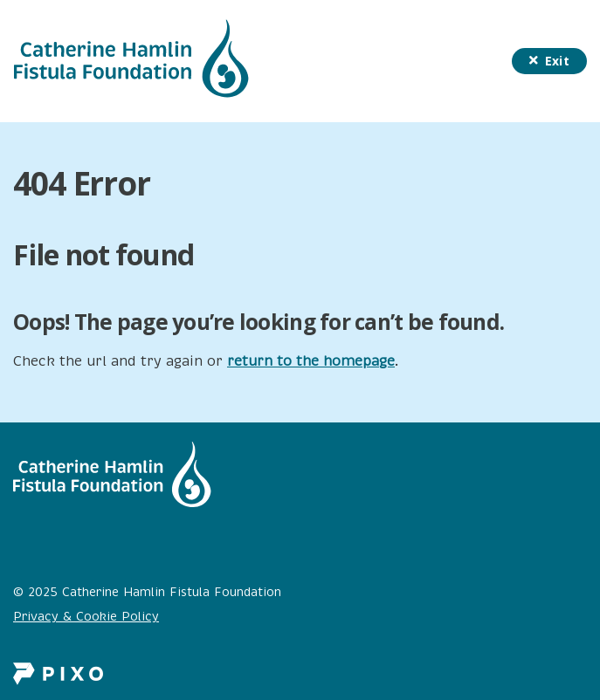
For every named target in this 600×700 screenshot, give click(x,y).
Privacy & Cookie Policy (86, 617)
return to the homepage (311, 361)
